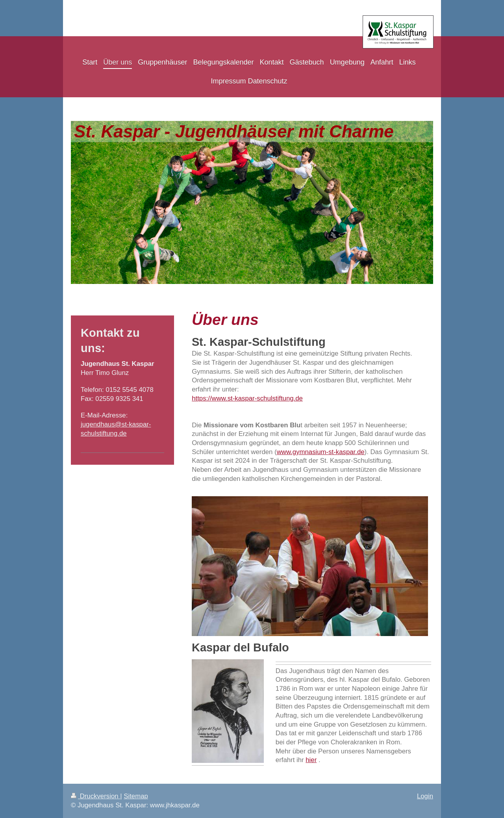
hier (311, 760)
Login (425, 796)
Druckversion (95, 796)
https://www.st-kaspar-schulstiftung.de (247, 398)
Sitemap (136, 796)
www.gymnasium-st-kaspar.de (321, 452)
